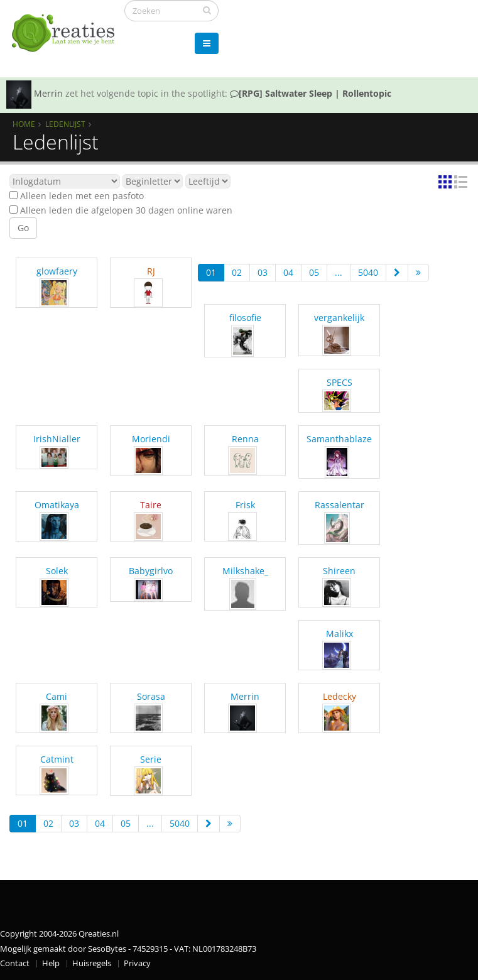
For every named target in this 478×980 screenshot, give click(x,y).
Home (24, 124)
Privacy (137, 963)
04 (288, 272)
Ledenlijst (65, 124)
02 (237, 272)
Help (51, 963)
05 (314, 272)
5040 (368, 272)
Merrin (48, 93)
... (339, 272)
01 (211, 272)
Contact (15, 963)
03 (263, 272)
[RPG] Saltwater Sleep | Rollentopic (311, 93)
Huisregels (92, 963)
